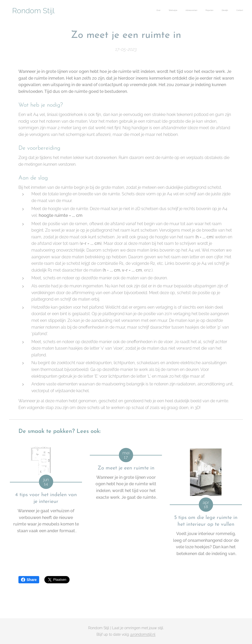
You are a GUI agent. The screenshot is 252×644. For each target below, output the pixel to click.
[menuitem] (203, 11)
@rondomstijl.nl (143, 634)
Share (29, 580)
